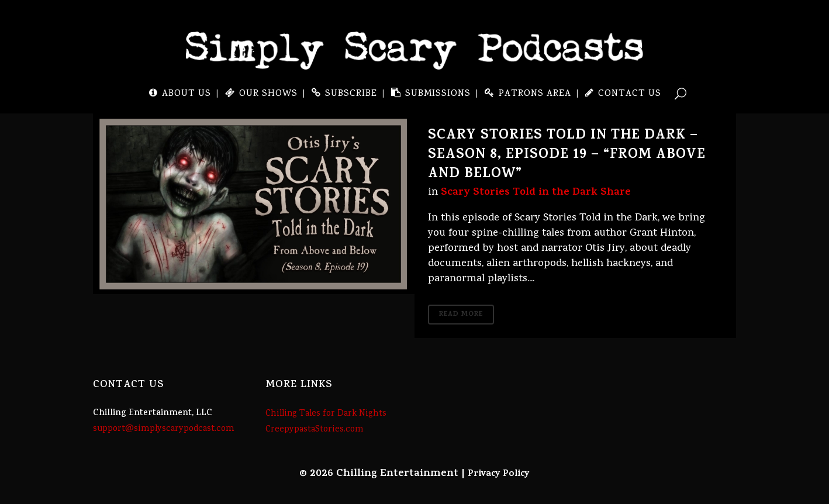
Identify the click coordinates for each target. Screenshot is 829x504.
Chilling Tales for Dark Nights (326, 414)
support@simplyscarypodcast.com (164, 429)
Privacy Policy (499, 474)
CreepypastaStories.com (315, 430)
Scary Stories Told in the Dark (519, 193)
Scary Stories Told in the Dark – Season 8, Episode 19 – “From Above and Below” (567, 156)
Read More (461, 315)
